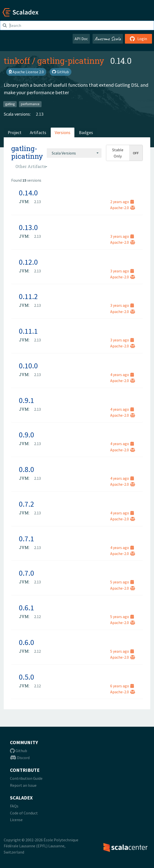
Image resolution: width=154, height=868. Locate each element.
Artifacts (38, 132)
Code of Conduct (24, 813)
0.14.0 (28, 193)
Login (138, 39)
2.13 (40, 114)
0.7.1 (26, 539)
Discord (20, 758)
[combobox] (74, 153)
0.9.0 (26, 435)
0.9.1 (26, 400)
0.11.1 (28, 331)
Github (19, 751)
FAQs (14, 806)
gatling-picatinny (71, 61)
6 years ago (122, 686)
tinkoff (17, 61)
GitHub (60, 72)
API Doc (81, 39)
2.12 (37, 617)
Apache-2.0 (123, 208)
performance (30, 104)
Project (15, 132)
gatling (10, 104)
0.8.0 (26, 469)
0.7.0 (26, 573)
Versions (63, 132)
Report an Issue (23, 785)
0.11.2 (28, 296)
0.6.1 (26, 608)
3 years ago (122, 236)
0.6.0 (26, 642)
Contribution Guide (26, 778)
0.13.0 (28, 227)
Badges (86, 132)
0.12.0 (28, 262)
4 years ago (122, 375)
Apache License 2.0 (26, 72)
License (16, 820)
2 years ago (122, 202)
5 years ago (122, 582)
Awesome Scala (108, 39)
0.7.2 (26, 504)
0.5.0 (26, 677)
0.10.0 (28, 366)
